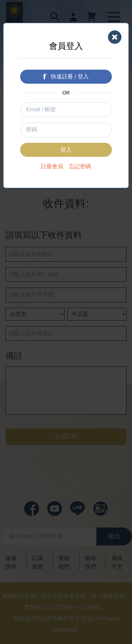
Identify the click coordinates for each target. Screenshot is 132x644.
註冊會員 (52, 166)
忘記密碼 (80, 166)
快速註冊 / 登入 (66, 77)
